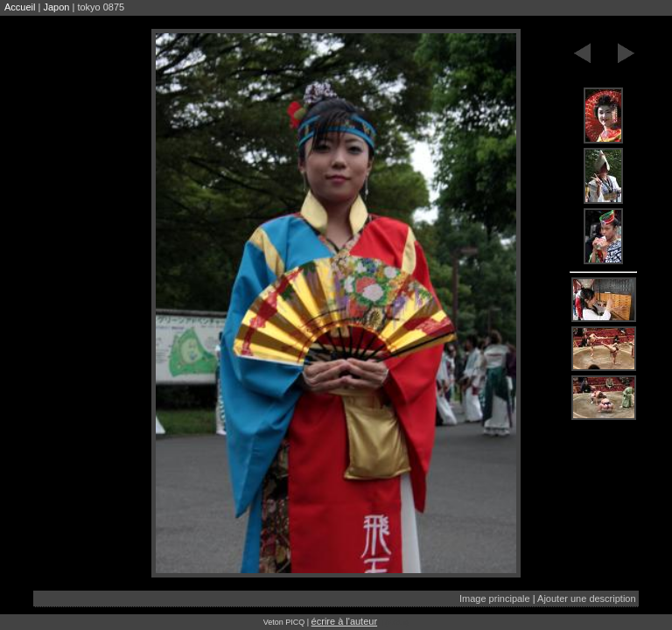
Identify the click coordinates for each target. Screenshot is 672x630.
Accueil (20, 7)
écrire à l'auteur (344, 621)
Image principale (495, 598)
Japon (56, 7)
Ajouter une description (587, 598)
